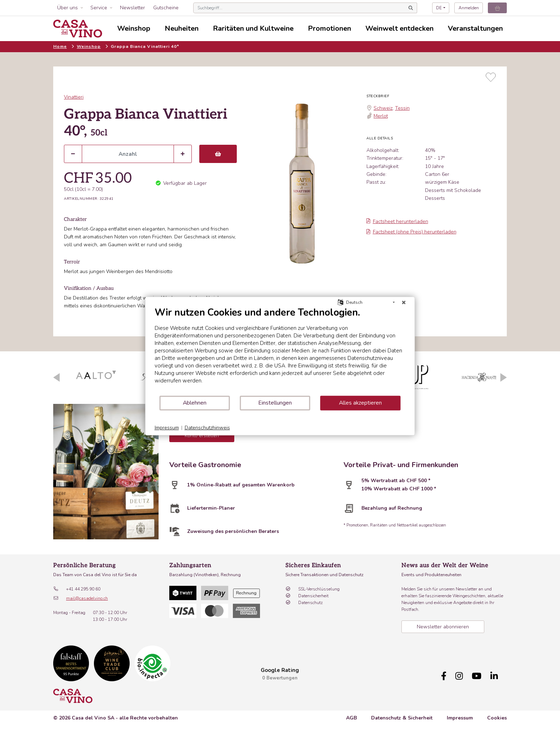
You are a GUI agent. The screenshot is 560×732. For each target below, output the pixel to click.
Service (99, 8)
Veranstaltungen (475, 28)
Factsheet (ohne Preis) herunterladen (411, 232)
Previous (56, 377)
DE (439, 8)
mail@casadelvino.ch (87, 598)
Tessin (402, 108)
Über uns (67, 8)
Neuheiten (182, 28)
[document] (280, 351)
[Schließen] (404, 302)
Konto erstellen (202, 436)
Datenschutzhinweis (207, 428)
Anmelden (469, 8)
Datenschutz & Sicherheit (402, 721)
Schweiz (383, 108)
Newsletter (132, 8)
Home (60, 46)
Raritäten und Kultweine (253, 28)
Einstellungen (275, 403)
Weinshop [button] (134, 28)
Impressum (460, 721)
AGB (351, 721)
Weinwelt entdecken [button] (399, 28)
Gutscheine (166, 8)
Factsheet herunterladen (397, 221)
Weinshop (89, 46)
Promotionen (329, 28)
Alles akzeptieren (360, 403)
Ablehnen (195, 403)
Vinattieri (74, 97)
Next (504, 377)
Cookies (497, 721)
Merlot (381, 116)
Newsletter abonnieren (443, 627)
